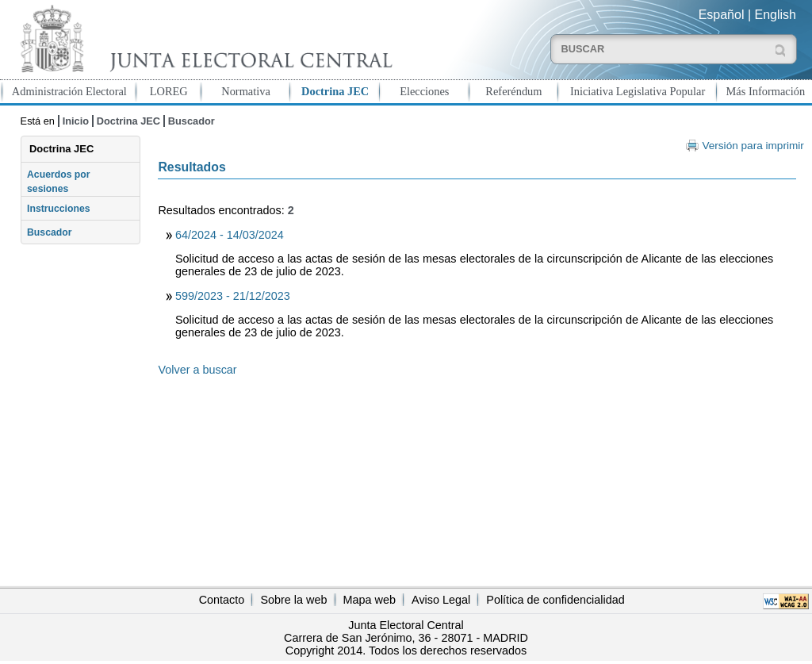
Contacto (222, 600)
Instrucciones (59, 209)
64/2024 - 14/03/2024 (230, 235)
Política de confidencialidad (555, 600)
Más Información (766, 91)
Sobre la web (293, 600)
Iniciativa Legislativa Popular (638, 91)
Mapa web (370, 600)
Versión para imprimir (753, 146)
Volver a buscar (197, 370)
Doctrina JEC (335, 91)
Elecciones (424, 91)
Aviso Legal (441, 600)
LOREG (169, 91)
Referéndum (513, 91)
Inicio (76, 121)
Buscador (192, 121)
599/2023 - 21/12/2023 (233, 296)
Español (722, 15)
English (776, 15)
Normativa (246, 91)
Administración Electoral (69, 91)
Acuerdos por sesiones (59, 182)
